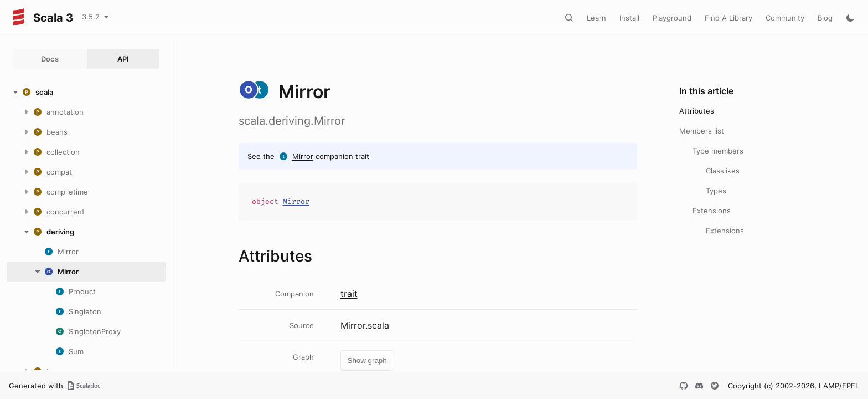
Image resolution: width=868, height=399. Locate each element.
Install (629, 18)
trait (349, 294)
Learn (596, 18)
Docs (50, 59)
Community (785, 18)
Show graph (367, 360)
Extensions (712, 211)
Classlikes (723, 171)
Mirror (303, 156)
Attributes (697, 111)
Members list (702, 131)
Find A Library (728, 18)
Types (716, 191)
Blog (825, 18)
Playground (672, 18)
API (123, 59)
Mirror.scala (365, 325)
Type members (718, 151)
